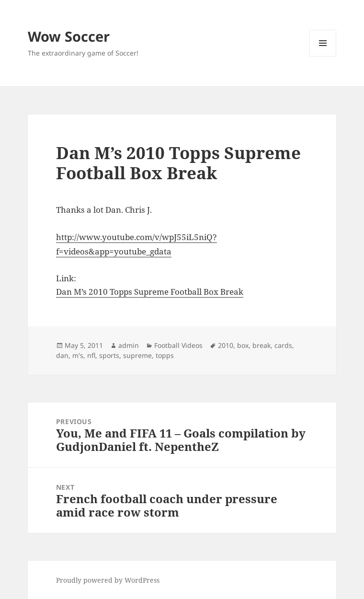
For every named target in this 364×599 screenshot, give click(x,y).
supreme (137, 355)
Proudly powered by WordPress (108, 580)
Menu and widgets (323, 56)
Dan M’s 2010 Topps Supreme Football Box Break (150, 292)
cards (283, 345)
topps (165, 355)
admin (129, 345)
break (262, 345)
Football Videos (178, 345)
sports (109, 355)
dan (62, 355)
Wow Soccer (69, 36)
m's (78, 355)
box (243, 345)
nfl (91, 355)
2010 (226, 345)
